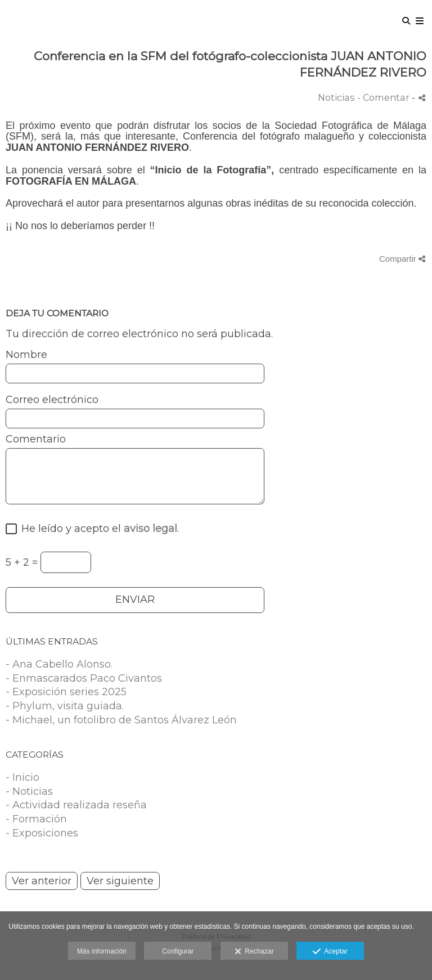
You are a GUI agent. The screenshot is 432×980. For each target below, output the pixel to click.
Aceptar (330, 952)
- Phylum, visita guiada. (65, 706)
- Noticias (29, 791)
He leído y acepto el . (97, 529)
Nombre (26, 355)
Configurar (178, 951)
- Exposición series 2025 (66, 692)
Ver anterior (42, 881)
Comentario (36, 440)
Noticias (336, 97)
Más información (102, 951)
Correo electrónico (52, 400)
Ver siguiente (120, 881)
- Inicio (22, 777)
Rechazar (254, 952)
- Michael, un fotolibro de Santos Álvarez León (121, 720)
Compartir (402, 259)
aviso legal (150, 529)
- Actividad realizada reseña (76, 805)
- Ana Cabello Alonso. (59, 664)
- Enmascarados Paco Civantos (84, 678)
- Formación (36, 819)
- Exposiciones (42, 833)
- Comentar (384, 97)
